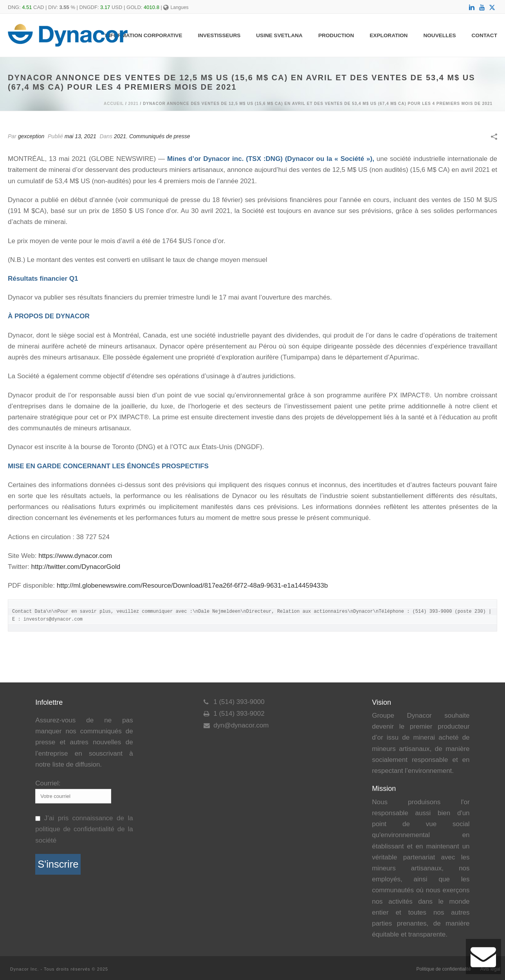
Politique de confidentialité (443, 969)
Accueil (114, 104)
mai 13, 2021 (80, 136)
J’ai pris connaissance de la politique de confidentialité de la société (84, 829)
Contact (484, 35)
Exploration (389, 35)
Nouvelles (439, 35)
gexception (31, 136)
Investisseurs (219, 35)
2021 (133, 104)
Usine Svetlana (279, 35)
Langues (176, 7)
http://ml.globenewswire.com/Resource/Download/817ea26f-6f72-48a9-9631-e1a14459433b (192, 586)
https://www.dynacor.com (75, 556)
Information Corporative (143, 35)
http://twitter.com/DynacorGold (76, 567)
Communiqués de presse (160, 136)
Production (336, 35)
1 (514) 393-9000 (239, 702)
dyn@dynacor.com (241, 726)
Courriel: (48, 783)
